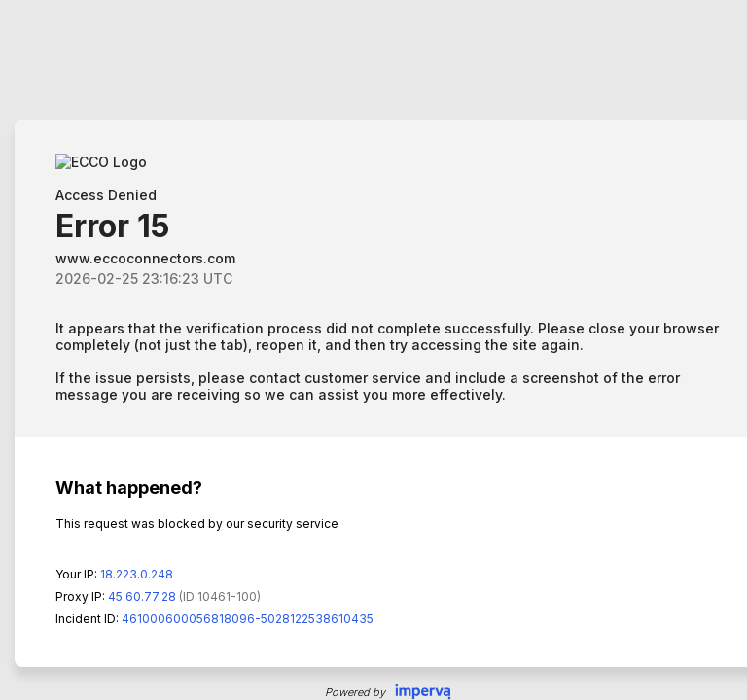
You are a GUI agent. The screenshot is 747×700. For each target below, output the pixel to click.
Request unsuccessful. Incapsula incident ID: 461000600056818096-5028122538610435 (373, 350)
